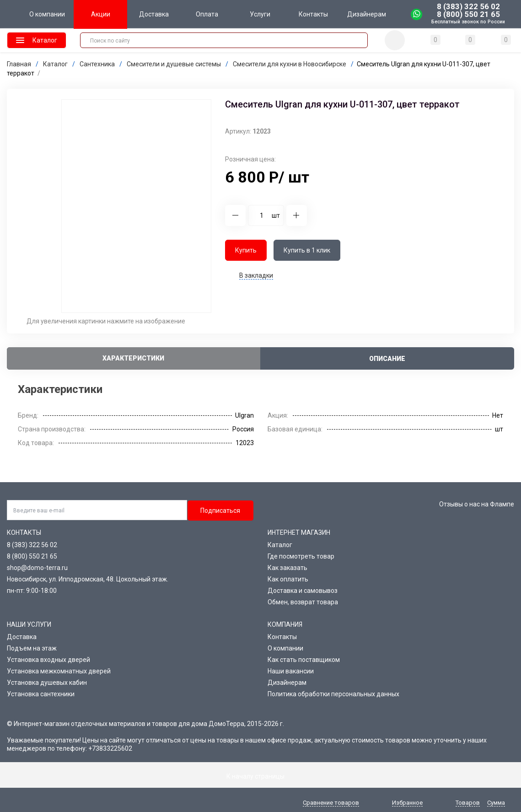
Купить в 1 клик (307, 250)
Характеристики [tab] (133, 358)
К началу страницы (261, 776)
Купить (246, 250)
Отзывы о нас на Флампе (477, 504)
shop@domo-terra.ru (37, 568)
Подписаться (220, 511)
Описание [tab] (387, 359)
